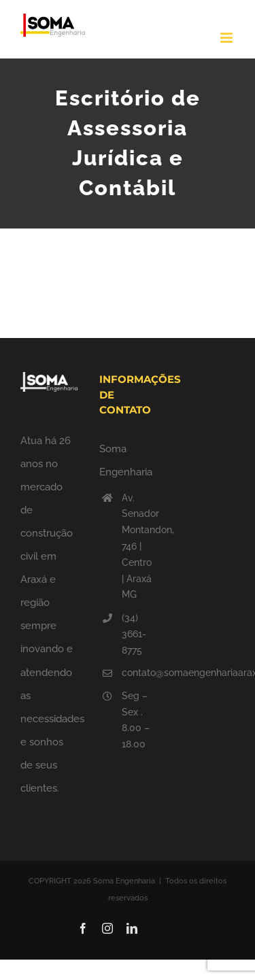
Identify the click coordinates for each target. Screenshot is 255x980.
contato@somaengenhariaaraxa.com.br (139, 673)
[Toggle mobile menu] (227, 38)
